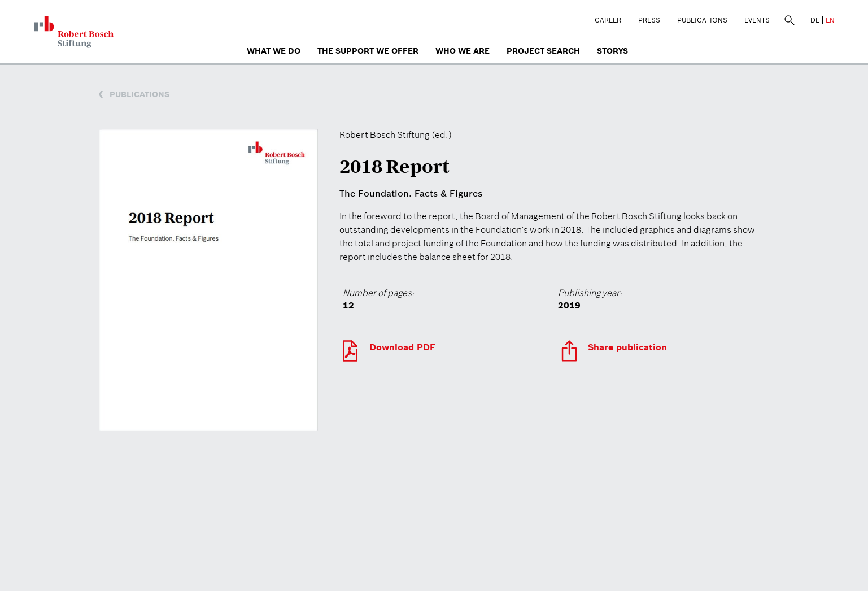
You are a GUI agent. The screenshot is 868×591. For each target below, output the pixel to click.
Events (757, 20)
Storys (612, 51)
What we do (274, 51)
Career (608, 20)
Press (649, 20)
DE (815, 20)
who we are (463, 51)
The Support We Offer (368, 51)
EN (830, 20)
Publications (702, 20)
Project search (543, 51)
